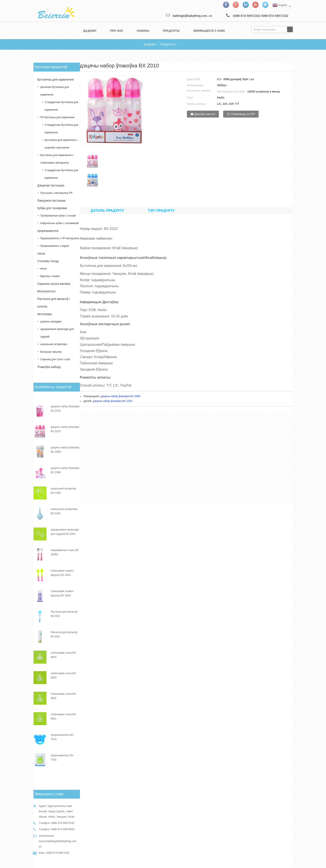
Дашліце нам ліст (205, 114)
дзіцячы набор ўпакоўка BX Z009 (120, 396)
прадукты (168, 44)
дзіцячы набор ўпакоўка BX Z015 (113, 401)
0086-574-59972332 (275, 16)
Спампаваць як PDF (243, 114)
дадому (150, 44)
